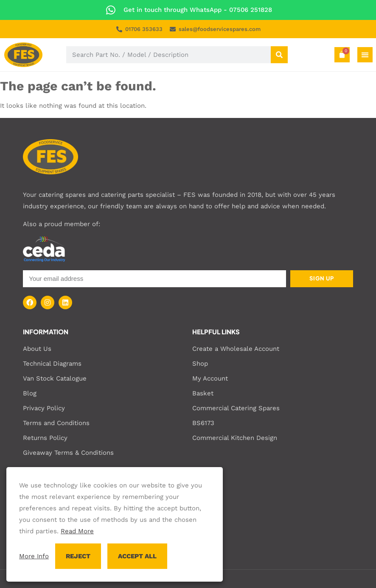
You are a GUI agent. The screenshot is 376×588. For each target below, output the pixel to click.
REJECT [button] (78, 556)
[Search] (279, 55)
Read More (77, 531)
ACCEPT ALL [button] (137, 556)
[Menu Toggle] (365, 55)
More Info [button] (34, 556)
